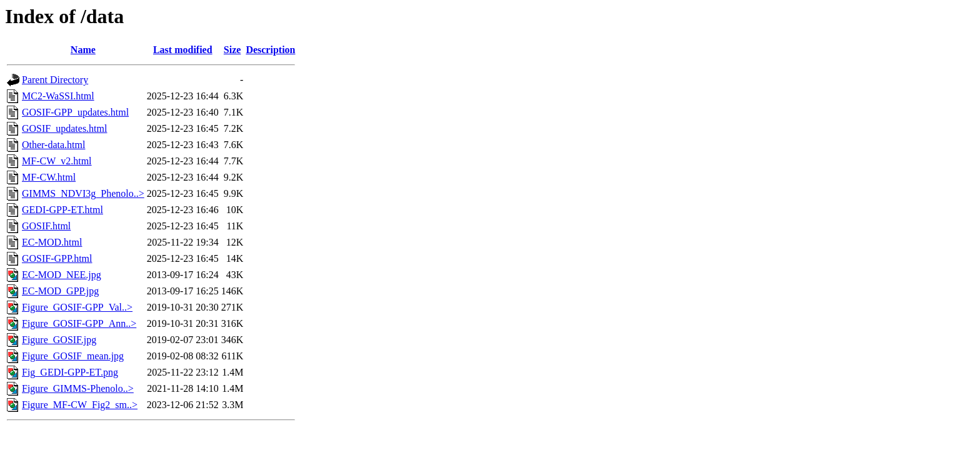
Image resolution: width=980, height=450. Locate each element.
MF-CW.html (49, 177)
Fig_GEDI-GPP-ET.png (70, 372)
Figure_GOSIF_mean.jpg (73, 356)
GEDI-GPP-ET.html (62, 210)
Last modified (183, 50)
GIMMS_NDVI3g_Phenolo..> (83, 193)
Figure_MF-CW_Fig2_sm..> (80, 405)
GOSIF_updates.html (64, 128)
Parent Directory (55, 80)
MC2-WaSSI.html (58, 96)
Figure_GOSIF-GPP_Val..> (77, 307)
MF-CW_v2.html (57, 161)
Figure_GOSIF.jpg (59, 340)
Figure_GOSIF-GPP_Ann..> (79, 323)
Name (83, 50)
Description (270, 50)
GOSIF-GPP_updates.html (75, 112)
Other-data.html (53, 145)
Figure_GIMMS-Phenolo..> (78, 388)
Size (232, 50)
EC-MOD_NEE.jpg (62, 275)
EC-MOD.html (52, 242)
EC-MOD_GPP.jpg (60, 291)
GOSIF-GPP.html (57, 258)
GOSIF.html (46, 226)
